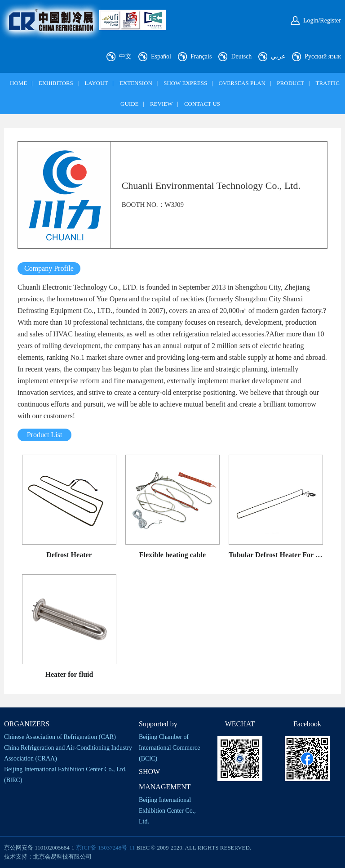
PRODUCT (290, 83)
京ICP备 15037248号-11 (105, 848)
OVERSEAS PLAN (242, 83)
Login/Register (322, 20)
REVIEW (161, 104)
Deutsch (241, 56)
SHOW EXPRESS (185, 83)
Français (201, 56)
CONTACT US (202, 104)
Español (161, 56)
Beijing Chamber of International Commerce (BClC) (169, 748)
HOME (18, 83)
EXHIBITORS (56, 83)
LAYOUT (96, 83)
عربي (278, 56)
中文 (125, 56)
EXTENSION (136, 83)
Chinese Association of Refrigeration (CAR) (60, 737)
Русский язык (323, 56)
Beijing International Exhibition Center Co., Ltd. (167, 811)
